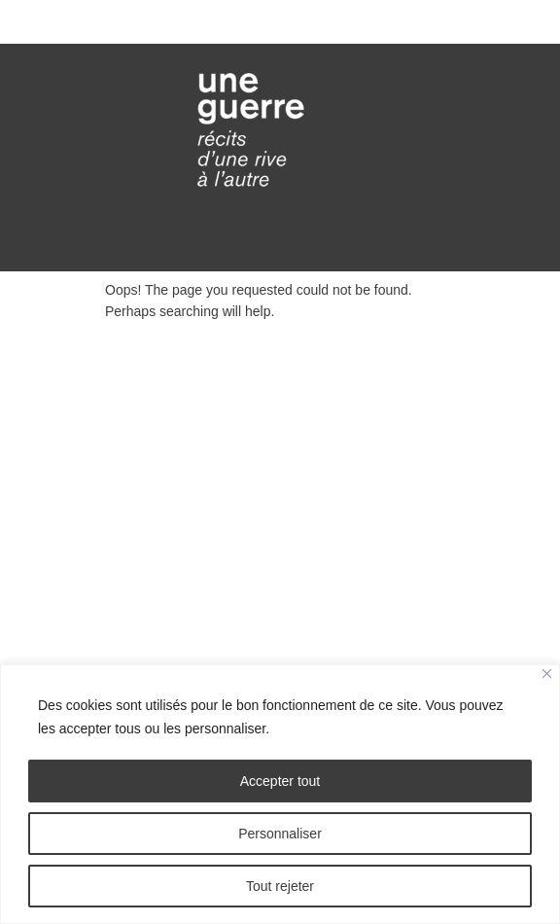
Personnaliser (280, 834)
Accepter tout (280, 781)
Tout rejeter (280, 886)
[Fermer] (547, 674)
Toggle (280, 22)
